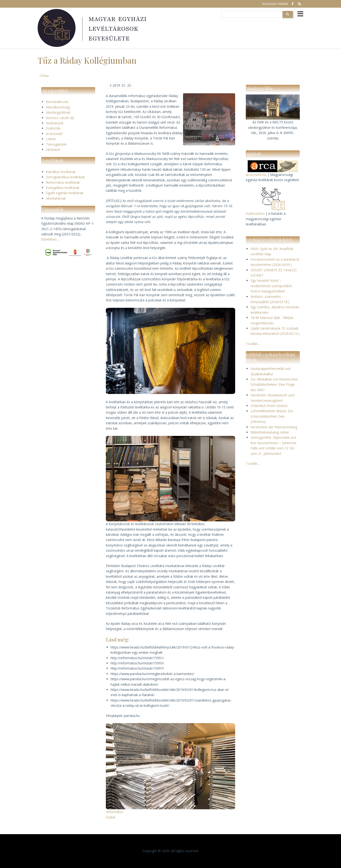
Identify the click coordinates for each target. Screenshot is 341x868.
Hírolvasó (53, 150)
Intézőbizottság (58, 107)
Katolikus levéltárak (61, 172)
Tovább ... (253, 344)
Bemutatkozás (57, 102)
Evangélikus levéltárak (63, 188)
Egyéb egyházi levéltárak (65, 193)
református (114, 812)
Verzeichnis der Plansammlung (274, 427)
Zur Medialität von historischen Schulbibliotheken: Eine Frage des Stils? (274, 385)
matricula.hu (255, 213)
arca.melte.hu (256, 175)
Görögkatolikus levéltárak (65, 177)
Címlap (44, 76)
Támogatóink (56, 144)
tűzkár (111, 817)
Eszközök (53, 128)
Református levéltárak (63, 182)
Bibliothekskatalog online (270, 432)
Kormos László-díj (60, 118)
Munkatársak (56, 198)
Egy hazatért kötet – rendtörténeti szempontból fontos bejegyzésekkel (271, 286)
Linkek (51, 139)
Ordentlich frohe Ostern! (269, 406)
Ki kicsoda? (54, 134)
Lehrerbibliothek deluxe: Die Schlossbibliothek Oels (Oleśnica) (272, 416)
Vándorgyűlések (58, 112)
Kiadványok (55, 123)
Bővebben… (50, 239)
